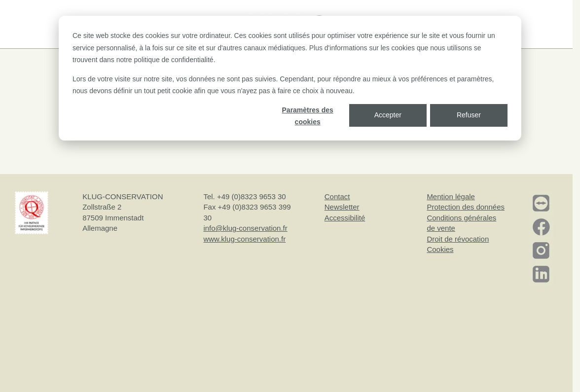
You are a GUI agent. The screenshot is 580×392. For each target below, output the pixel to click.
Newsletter (342, 207)
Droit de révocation (458, 239)
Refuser (469, 115)
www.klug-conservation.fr (244, 239)
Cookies (440, 249)
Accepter (388, 115)
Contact (337, 196)
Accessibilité (345, 218)
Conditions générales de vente (461, 223)
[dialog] (290, 78)
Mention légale (451, 196)
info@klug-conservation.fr (245, 228)
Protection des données (466, 207)
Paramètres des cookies (308, 116)
